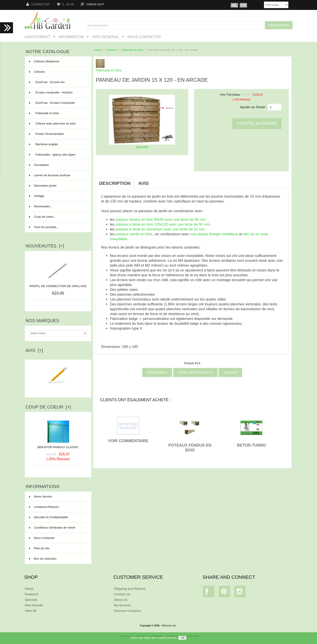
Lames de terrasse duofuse (58, 175)
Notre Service (41, 496)
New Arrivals (34, 605)
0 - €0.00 (65, 4)
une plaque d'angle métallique (214, 234)
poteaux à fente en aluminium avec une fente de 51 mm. (161, 229)
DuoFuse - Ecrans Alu (58, 82)
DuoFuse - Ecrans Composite (58, 103)
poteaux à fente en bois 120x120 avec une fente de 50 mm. (163, 224)
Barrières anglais (58, 144)
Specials (31, 600)
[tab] (157, 181)
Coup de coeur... (43, 217)
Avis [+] (34, 350)
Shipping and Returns (130, 589)
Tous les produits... (44, 227)
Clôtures (112, 50)
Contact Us (122, 594)
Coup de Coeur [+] (48, 407)
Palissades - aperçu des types (58, 155)
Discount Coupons (127, 611)
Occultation (58, 165)
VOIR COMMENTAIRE (128, 441)
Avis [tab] (143, 183)
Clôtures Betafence (58, 61)
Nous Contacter (144, 37)
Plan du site (39, 548)
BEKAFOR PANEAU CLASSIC (58, 445)
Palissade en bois (132, 50)
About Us (121, 600)
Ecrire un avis (58, 389)
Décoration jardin (58, 186)
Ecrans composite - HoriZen (58, 93)
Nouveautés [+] (45, 246)
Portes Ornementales (58, 134)
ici (175, 638)
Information (71, 37)
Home (98, 50)
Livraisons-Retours (44, 507)
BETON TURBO (252, 445)
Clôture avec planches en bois (58, 124)
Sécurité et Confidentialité (49, 517)
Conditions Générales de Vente (52, 528)
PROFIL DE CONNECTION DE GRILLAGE (58, 286)
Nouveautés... (41, 206)
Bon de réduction (43, 559)
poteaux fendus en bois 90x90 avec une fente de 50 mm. (161, 219)
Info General (106, 37)
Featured (31, 594)
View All (30, 611)
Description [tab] (115, 183)
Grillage (58, 196)
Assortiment (37, 37)
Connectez (38, 4)
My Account (122, 605)
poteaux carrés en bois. (134, 234)
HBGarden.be (169, 625)
